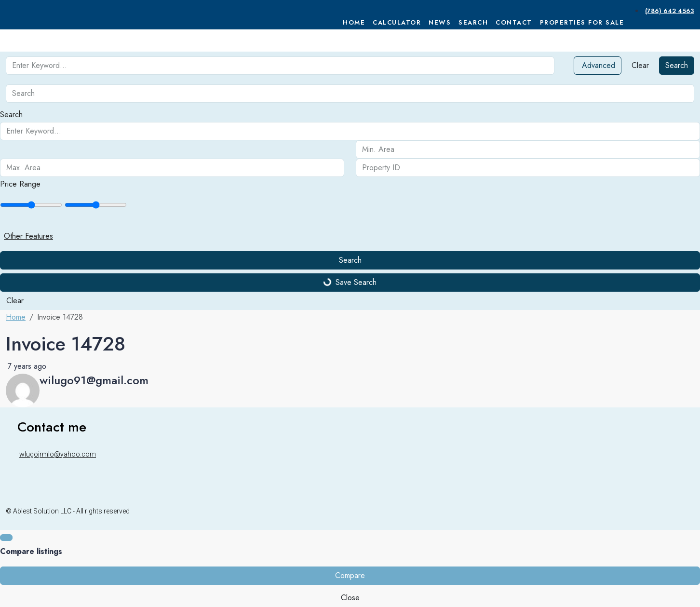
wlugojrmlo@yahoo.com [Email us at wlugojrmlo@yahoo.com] (58, 454)
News (440, 22)
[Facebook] (665, 511)
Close (350, 598)
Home (354, 22)
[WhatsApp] (688, 511)
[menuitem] (669, 11)
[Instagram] (677, 511)
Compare (350, 575)
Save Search (350, 282)
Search (473, 22)
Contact (514, 22)
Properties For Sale (582, 22)
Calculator (397, 22)
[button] (350, 236)
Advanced (599, 65)
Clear (640, 65)
